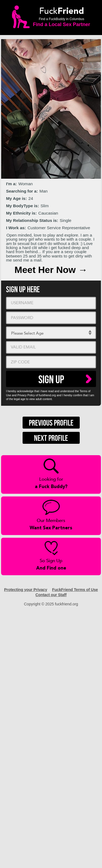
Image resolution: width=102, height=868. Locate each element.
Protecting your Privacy (26, 590)
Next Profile (51, 438)
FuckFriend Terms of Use (75, 590)
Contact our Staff (51, 595)
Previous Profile (51, 423)
